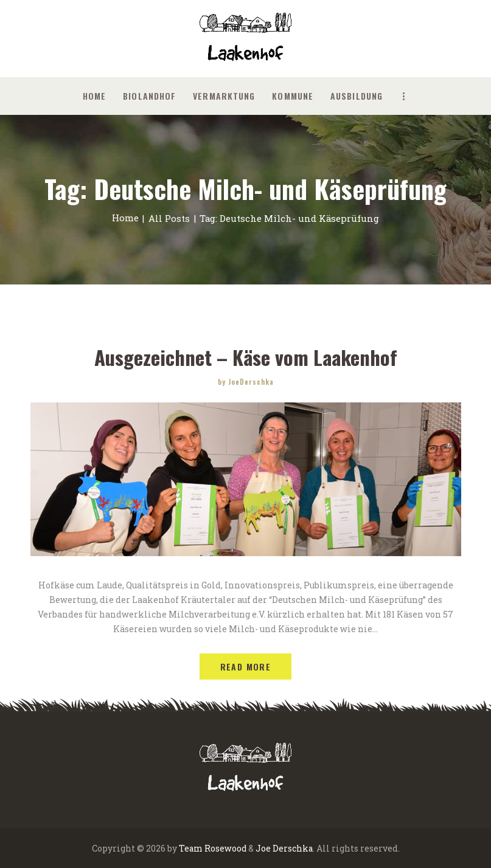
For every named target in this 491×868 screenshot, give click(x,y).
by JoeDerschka (246, 381)
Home (125, 218)
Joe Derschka (285, 848)
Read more (246, 666)
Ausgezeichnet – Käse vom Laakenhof (246, 357)
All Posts (169, 218)
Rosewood (226, 848)
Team (190, 848)
